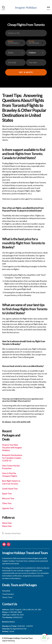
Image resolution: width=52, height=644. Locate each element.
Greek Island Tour (10, 489)
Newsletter (6, 591)
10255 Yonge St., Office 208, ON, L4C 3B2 (25, 609)
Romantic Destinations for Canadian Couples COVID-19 (12, 458)
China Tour (7, 503)
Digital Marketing (8, 641)
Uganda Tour (8, 508)
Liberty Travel (7, 597)
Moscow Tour (8, 498)
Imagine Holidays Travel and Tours (20, 638)
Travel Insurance (8, 594)
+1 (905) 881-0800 (15, 612)
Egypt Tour (7, 494)
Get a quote (26, 72)
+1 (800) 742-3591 (17, 615)
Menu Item (7, 523)
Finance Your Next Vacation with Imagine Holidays (12, 448)
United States (16, 533)
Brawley (8, 533)
